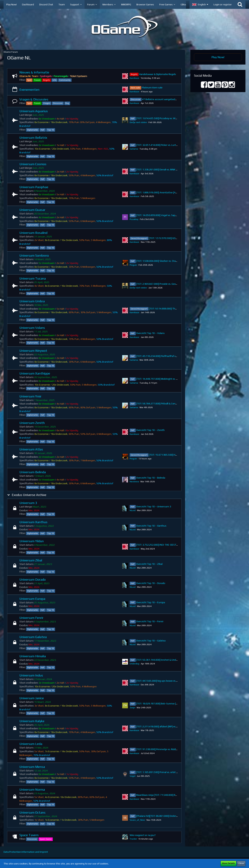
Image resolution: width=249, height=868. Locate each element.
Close (241, 863)
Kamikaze (134, 78)
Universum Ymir (30, 396)
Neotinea (134, 482)
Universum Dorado (33, 579)
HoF (43, 130)
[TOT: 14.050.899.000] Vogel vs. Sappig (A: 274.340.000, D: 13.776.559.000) (177, 215)
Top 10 (51, 130)
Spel (29, 80)
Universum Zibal (31, 560)
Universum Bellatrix (33, 138)
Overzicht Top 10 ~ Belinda (151, 478)
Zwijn (132, 708)
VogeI (132, 776)
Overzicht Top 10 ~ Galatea (151, 641)
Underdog (134, 664)
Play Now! (218, 57)
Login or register (223, 4)
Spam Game (46, 839)
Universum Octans (32, 812)
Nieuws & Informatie (34, 72)
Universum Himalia (33, 656)
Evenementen (29, 90)
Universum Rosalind (33, 233)
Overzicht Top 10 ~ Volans (150, 333)
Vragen (47, 103)
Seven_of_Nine (137, 820)
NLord (133, 510)
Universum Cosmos (33, 164)
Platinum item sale (152, 87)
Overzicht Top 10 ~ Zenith (150, 430)
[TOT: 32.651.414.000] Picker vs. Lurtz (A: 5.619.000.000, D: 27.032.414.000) (178, 145)
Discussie (58, 103)
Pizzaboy (134, 219)
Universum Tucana (33, 278)
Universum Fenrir (31, 618)
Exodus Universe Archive (29, 495)
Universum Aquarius (34, 111)
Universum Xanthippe (35, 373)
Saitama (134, 149)
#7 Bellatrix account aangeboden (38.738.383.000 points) (174, 99)
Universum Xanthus (33, 522)
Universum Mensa (32, 767)
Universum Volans (32, 328)
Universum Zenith (32, 423)
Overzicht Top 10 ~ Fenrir (150, 621)
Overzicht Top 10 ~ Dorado (151, 583)
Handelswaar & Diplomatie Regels (158, 74)
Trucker (133, 839)
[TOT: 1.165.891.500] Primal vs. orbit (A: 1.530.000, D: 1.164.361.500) (174, 772)
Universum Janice (32, 698)
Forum (37, 80)
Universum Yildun (32, 541)
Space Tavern (29, 835)
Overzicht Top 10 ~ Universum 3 (154, 506)
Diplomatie (33, 130)
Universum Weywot (33, 351)
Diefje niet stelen (138, 122)
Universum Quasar (32, 210)
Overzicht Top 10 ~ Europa (151, 602)
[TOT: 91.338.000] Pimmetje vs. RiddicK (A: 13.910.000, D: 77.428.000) (174, 749)
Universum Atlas (31, 449)
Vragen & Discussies (34, 99)
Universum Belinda (33, 472)
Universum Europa (32, 599)
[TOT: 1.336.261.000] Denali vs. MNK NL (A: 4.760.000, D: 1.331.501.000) (175, 169)
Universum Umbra (32, 301)
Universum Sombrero (34, 255)
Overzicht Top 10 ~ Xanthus (151, 526)
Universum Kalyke (32, 721)
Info (55, 80)
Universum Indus (31, 675)
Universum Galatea (33, 637)
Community (65, 80)
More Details (228, 863)
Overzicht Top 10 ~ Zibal (149, 564)
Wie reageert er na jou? (143, 835)
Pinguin (133, 265)
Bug (67, 103)
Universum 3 (28, 503)
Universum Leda (31, 744)
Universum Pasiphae (34, 187)
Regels (47, 80)
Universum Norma (32, 789)
